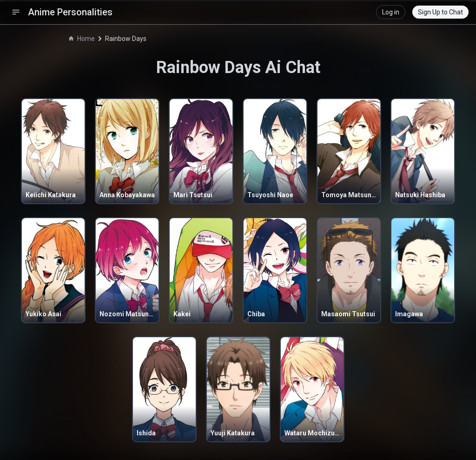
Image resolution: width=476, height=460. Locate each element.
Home (82, 39)
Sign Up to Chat (440, 12)
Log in (391, 12)
